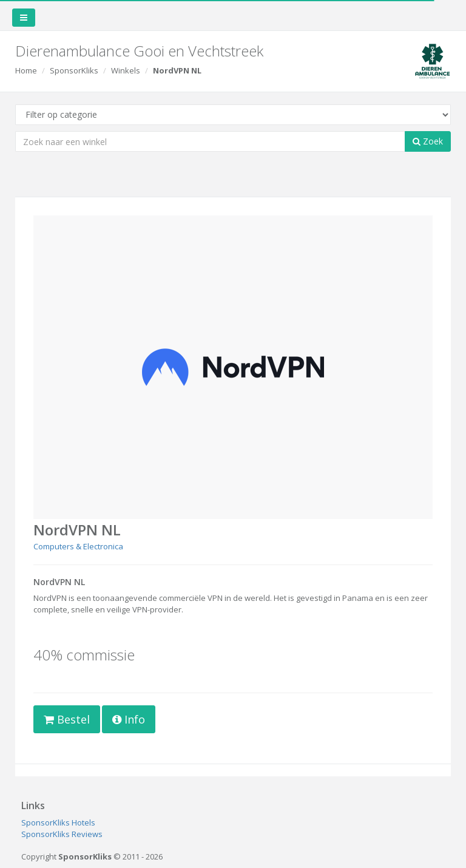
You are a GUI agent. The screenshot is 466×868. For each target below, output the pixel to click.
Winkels (126, 70)
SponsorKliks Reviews (62, 834)
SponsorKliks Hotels (58, 822)
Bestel (67, 719)
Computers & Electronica (78, 546)
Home (26, 70)
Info (129, 719)
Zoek (428, 141)
